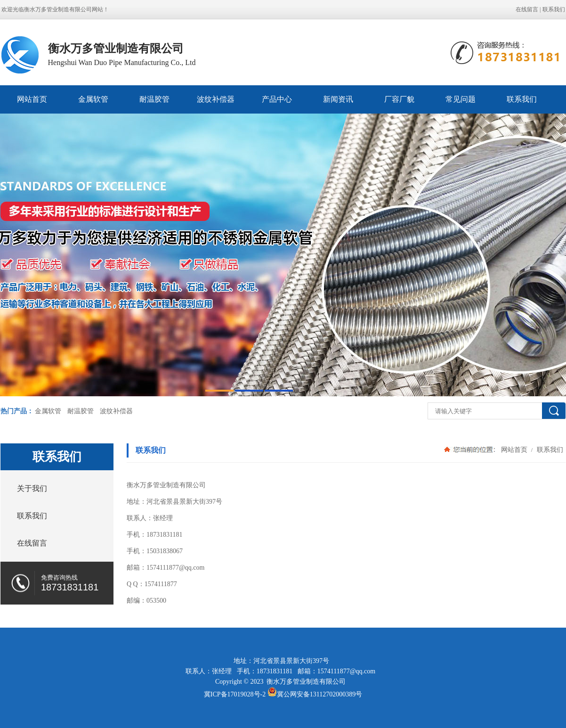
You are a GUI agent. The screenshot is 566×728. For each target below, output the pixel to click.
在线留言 (527, 9)
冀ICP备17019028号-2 (235, 694)
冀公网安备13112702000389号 (319, 694)
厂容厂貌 (399, 99)
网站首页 (32, 99)
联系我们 (554, 9)
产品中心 (277, 99)
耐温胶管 (154, 99)
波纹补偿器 (216, 99)
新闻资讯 (338, 99)
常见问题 (461, 99)
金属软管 (93, 99)
